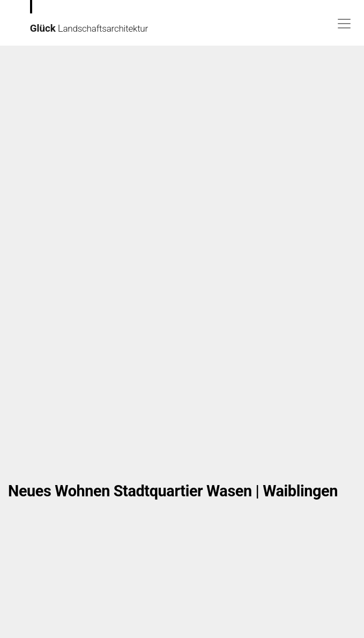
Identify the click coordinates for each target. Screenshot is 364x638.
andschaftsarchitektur (78, 17)
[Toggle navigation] (344, 24)
